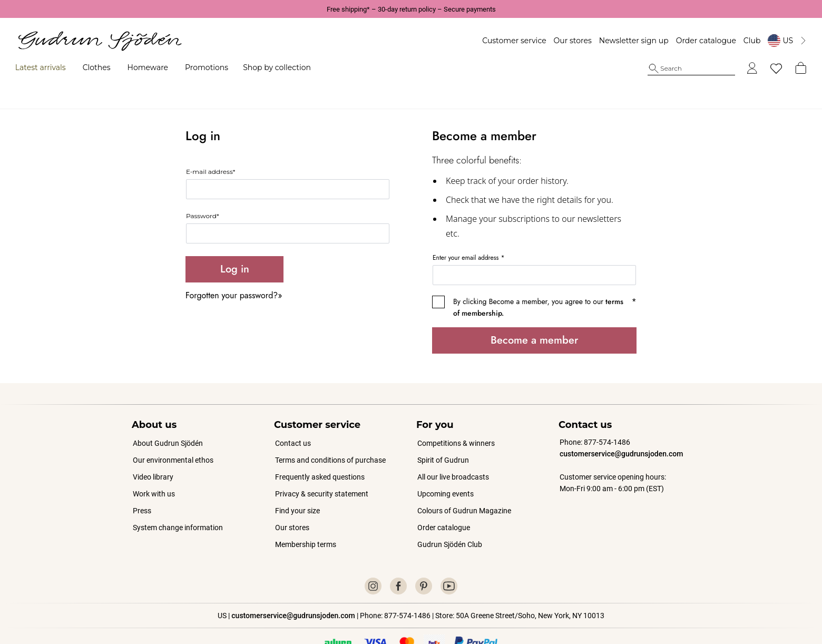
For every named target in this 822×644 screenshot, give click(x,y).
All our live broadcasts (453, 453)
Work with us (154, 470)
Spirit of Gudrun (443, 436)
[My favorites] (762, 69)
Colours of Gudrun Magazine (464, 486)
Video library (153, 453)
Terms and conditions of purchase (330, 436)
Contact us (293, 419)
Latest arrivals (55, 67)
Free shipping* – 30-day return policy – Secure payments (411, 9)
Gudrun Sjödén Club (450, 520)
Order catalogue (691, 41)
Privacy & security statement (322, 470)
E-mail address (211, 147)
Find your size (297, 486)
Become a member (534, 316)
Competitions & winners (456, 419)
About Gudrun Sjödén (168, 419)
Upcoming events (446, 470)
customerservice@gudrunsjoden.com (621, 430)
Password (203, 192)
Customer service (500, 41)
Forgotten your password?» (234, 271)
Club (738, 41)
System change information (178, 503)
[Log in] (738, 69)
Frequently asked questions (320, 453)
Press (142, 486)
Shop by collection (291, 67)
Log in (235, 245)
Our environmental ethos (173, 436)
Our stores (558, 41)
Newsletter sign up (620, 41)
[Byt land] (773, 41)
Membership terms (306, 520)
